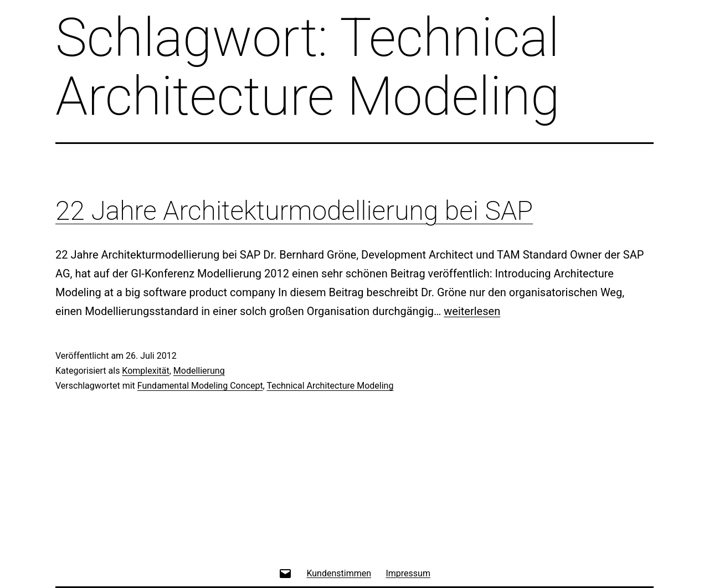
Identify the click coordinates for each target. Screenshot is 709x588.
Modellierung (199, 371)
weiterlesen (472, 311)
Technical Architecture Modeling (330, 386)
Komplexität (145, 371)
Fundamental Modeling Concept (200, 386)
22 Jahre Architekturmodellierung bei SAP (294, 211)
